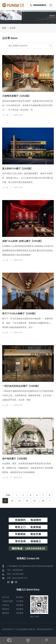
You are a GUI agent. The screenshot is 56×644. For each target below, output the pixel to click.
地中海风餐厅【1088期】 (15, 459)
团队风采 (6, 613)
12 (27, 501)
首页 (4, 28)
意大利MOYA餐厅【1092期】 (17, 169)
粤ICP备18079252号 (45, 629)
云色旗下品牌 (7, 601)
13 (34, 501)
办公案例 (20, 601)
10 (12, 501)
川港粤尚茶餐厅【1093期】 (16, 96)
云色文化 (6, 605)
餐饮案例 (20, 597)
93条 (8, 495)
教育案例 (20, 605)
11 (20, 501)
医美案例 (20, 609)
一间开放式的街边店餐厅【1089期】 (21, 386)
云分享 (12, 28)
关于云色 (6, 597)
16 (43, 501)
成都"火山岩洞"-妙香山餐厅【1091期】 (22, 241)
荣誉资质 (6, 609)
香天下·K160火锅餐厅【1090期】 (19, 314)
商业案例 (20, 613)
